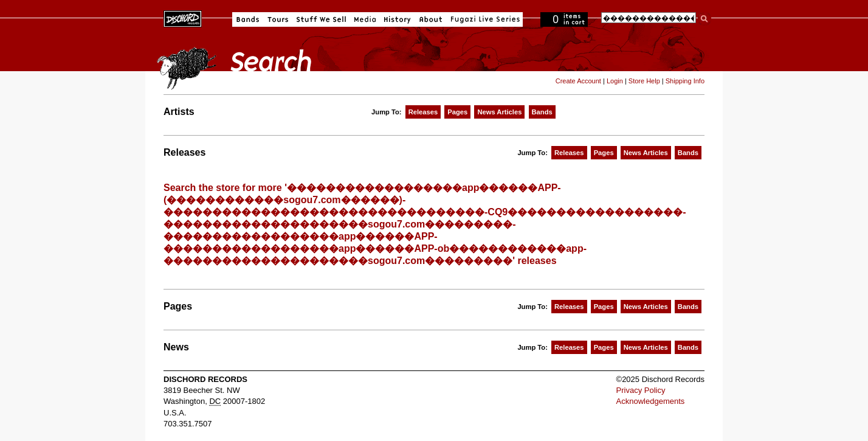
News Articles (499, 112)
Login (615, 81)
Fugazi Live (484, 19)
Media (365, 19)
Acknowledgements (651, 401)
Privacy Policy (641, 390)
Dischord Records (183, 18)
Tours (278, 19)
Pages (457, 112)
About (431, 19)
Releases (423, 112)
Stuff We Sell (321, 19)
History (398, 19)
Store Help (644, 81)
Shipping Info (685, 81)
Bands (248, 19)
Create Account (578, 81)
